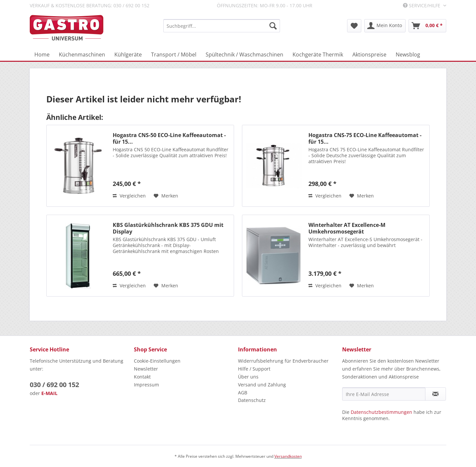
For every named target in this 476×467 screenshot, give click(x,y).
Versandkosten (288, 456)
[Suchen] (273, 26)
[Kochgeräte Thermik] (318, 54)
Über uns (248, 377)
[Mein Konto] (385, 26)
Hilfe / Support (254, 369)
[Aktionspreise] (369, 54)
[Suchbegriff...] (222, 26)
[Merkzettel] (354, 26)
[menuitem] (222, 26)
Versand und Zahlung (262, 385)
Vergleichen (129, 196)
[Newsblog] (408, 54)
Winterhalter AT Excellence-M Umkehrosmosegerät (347, 228)
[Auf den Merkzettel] (166, 196)
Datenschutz (252, 400)
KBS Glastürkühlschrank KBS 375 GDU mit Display (168, 228)
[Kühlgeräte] (128, 54)
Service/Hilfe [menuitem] (422, 5)
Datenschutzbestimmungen (381, 412)
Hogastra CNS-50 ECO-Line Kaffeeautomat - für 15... (169, 138)
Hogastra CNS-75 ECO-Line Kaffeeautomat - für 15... (365, 138)
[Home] (42, 54)
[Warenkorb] (427, 26)
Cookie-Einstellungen (157, 361)
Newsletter (146, 369)
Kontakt (142, 377)
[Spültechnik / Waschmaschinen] (244, 54)
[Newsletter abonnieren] (436, 394)
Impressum (146, 385)
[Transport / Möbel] (174, 54)
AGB (243, 393)
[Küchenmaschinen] (82, 54)
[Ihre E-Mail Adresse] (384, 394)
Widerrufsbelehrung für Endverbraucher (283, 361)
